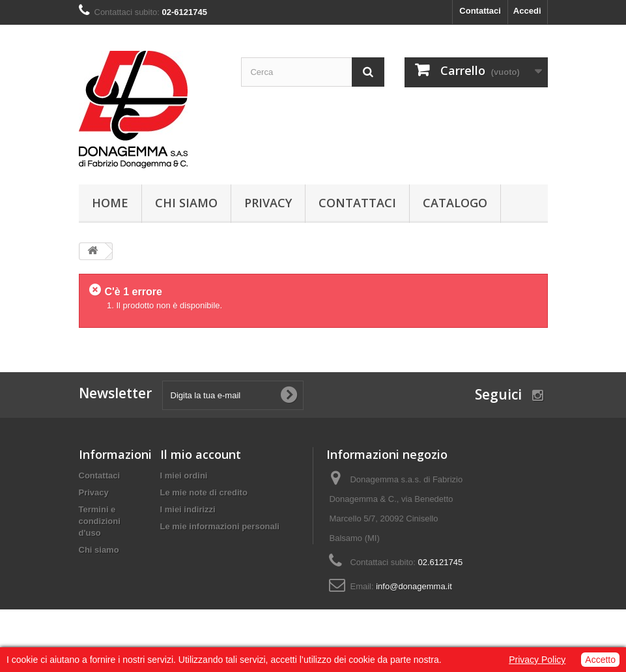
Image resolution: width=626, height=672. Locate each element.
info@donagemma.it (414, 586)
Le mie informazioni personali (220, 526)
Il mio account (201, 454)
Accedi (527, 11)
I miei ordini (184, 475)
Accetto (600, 660)
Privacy (268, 203)
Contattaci (480, 11)
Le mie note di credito (204, 492)
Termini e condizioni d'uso (100, 521)
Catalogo (455, 203)
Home (110, 203)
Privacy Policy (537, 660)
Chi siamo (186, 203)
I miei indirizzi (188, 509)
